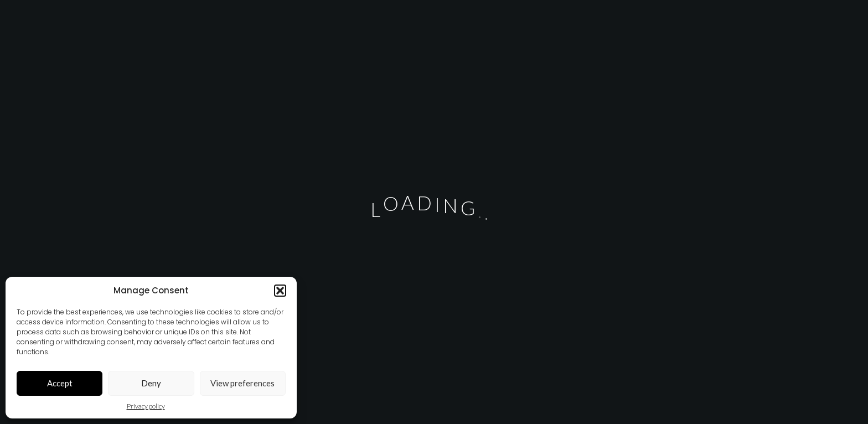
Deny (151, 383)
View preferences (242, 383)
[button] (280, 291)
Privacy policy (146, 406)
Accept (60, 383)
